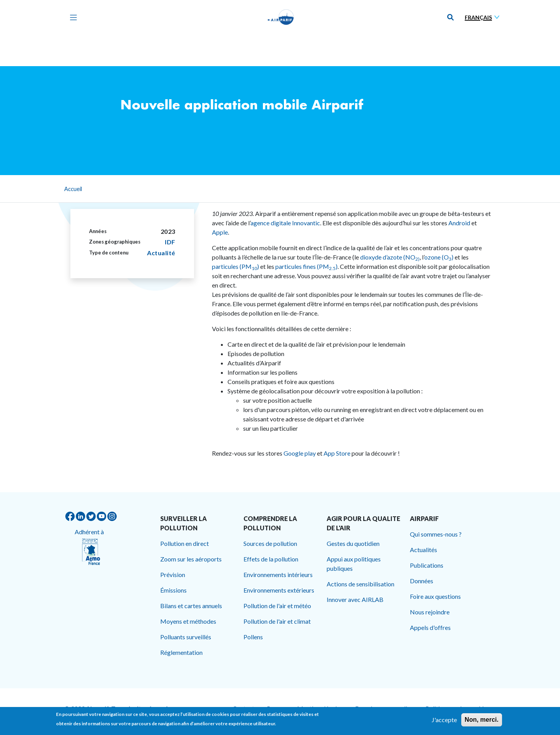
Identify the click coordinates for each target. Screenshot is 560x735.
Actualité (161, 253)
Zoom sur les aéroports (191, 559)
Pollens (253, 637)
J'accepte (444, 722)
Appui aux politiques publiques (354, 564)
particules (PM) (236, 266)
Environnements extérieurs (279, 590)
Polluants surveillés (186, 637)
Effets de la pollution (271, 559)
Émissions (173, 590)
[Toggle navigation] (72, 17)
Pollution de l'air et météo (277, 606)
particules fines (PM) (306, 266)
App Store (337, 453)
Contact (243, 708)
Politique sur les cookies (458, 708)
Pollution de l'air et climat (277, 621)
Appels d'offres (430, 627)
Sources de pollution (270, 543)
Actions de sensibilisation (360, 584)
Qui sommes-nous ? (436, 534)
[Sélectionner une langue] (484, 17)
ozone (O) (439, 257)
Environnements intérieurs (278, 574)
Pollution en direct (185, 543)
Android (459, 223)
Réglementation (181, 652)
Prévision (173, 574)
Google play (300, 453)
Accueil (73, 189)
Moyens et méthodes (188, 621)
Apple (220, 232)
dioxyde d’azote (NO (390, 257)
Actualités (423, 550)
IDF (170, 242)
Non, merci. (482, 722)
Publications (427, 565)
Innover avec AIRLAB (355, 599)
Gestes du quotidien (353, 543)
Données (422, 581)
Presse (276, 708)
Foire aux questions (435, 596)
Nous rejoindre (430, 612)
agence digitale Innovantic (285, 223)
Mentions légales (320, 708)
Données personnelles (384, 708)
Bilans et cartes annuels (191, 606)
